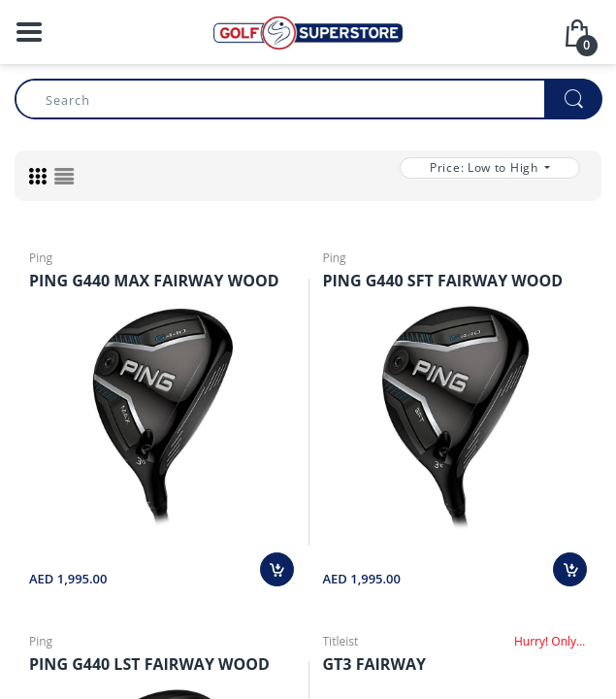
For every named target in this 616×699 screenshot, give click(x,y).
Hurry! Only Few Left (551, 643)
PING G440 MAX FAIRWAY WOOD (162, 282)
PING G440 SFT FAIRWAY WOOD (455, 282)
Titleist (341, 643)
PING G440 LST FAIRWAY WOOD (162, 667)
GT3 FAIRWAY (381, 667)
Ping (41, 258)
